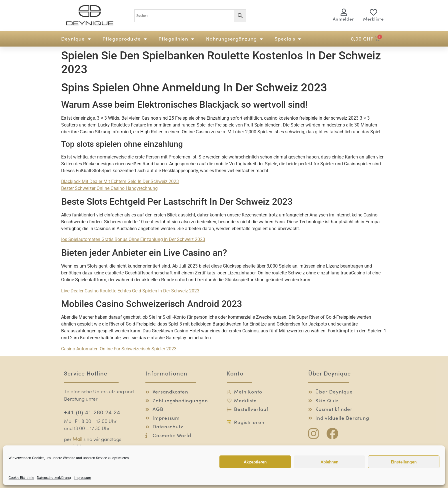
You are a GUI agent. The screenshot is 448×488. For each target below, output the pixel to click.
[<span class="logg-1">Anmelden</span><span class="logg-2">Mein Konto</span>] (344, 12)
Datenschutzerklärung (54, 478)
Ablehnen (329, 462)
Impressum (82, 478)
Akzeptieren (255, 462)
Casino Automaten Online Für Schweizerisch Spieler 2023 (119, 349)
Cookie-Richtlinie (21, 478)
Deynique (76, 39)
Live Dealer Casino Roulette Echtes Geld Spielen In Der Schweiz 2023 (130, 291)
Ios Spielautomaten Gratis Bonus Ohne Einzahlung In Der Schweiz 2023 (133, 239)
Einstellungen (404, 462)
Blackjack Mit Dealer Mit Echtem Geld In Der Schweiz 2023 (120, 181)
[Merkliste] (373, 12)
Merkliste (373, 19)
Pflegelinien (177, 39)
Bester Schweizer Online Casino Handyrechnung (109, 188)
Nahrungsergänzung (235, 39)
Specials (288, 39)
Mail (77, 440)
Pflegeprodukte (125, 39)
